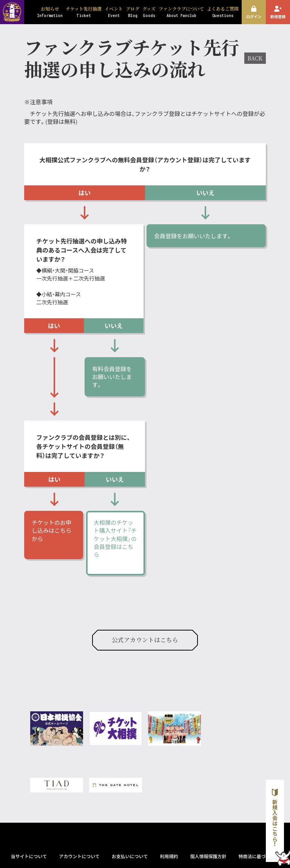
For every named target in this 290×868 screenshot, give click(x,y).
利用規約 (169, 856)
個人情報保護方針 (208, 856)
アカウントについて (79, 856)
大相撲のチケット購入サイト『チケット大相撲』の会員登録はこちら (115, 539)
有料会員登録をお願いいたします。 (112, 377)
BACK (255, 58)
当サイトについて (29, 856)
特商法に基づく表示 (259, 856)
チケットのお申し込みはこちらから (52, 530)
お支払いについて (130, 856)
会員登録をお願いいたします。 (194, 236)
